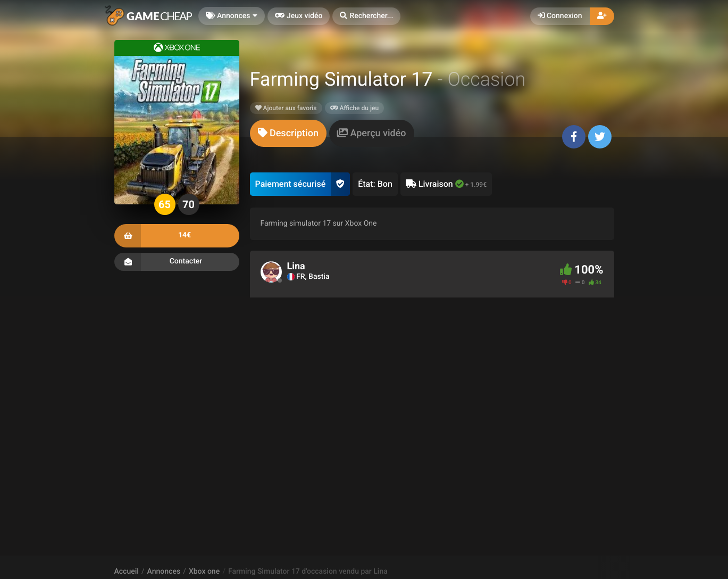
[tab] (288, 133)
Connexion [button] (560, 16)
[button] (366, 16)
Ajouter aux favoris (286, 108)
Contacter (177, 262)
